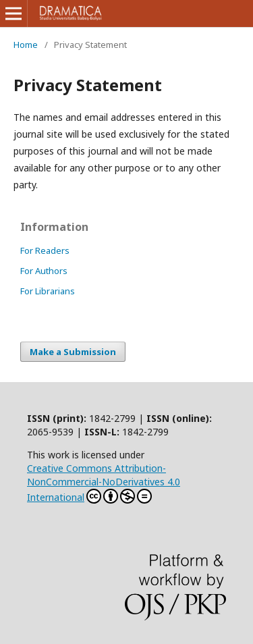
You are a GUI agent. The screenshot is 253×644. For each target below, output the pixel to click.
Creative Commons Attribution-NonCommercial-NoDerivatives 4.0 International (104, 483)
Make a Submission (73, 352)
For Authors (44, 271)
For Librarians (48, 291)
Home (26, 45)
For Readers (45, 250)
